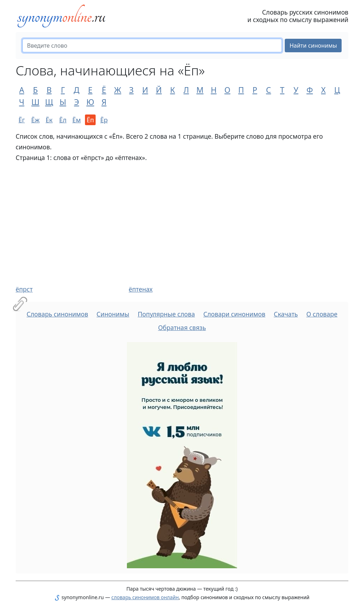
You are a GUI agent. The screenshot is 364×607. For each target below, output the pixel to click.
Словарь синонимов (57, 314)
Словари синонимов (234, 314)
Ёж (36, 120)
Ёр (104, 120)
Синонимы (113, 314)
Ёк (49, 120)
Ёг (22, 120)
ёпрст (24, 289)
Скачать (286, 314)
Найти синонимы (313, 46)
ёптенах (141, 289)
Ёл (63, 120)
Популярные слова (166, 314)
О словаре (322, 314)
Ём (76, 120)
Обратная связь (182, 328)
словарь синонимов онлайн (145, 597)
